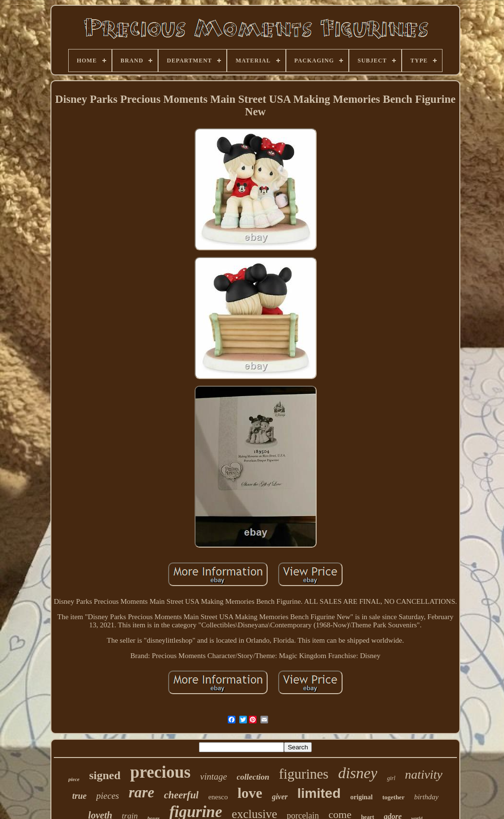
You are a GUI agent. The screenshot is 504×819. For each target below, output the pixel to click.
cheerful (181, 795)
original (362, 797)
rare (141, 792)
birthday (426, 797)
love (250, 793)
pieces (107, 796)
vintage (214, 776)
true (79, 796)
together (393, 797)
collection (253, 777)
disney (358, 773)
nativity (424, 775)
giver (280, 797)
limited (319, 793)
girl (391, 778)
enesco (218, 797)
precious (160, 772)
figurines (304, 774)
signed (105, 775)
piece (74, 779)
